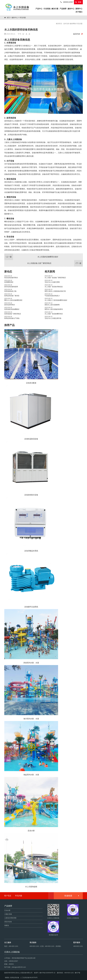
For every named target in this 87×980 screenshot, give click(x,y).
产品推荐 (63, 9)
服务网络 (73, 24)
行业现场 (47, 9)
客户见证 (8, 896)
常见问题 (23, 18)
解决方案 (55, 9)
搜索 (78, 2)
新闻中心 (79, 9)
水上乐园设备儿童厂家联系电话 (55, 263)
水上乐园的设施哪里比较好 (31, 257)
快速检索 (72, 896)
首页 (8, 18)
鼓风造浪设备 (15, 978)
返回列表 (78, 34)
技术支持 (66, 24)
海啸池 (7, 978)
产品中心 (39, 8)
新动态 (8, 272)
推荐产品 (9, 325)
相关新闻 (50, 272)
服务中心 (71, 9)
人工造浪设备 (25, 978)
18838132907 (67, 2)
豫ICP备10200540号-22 (47, 973)
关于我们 (79, 12)
